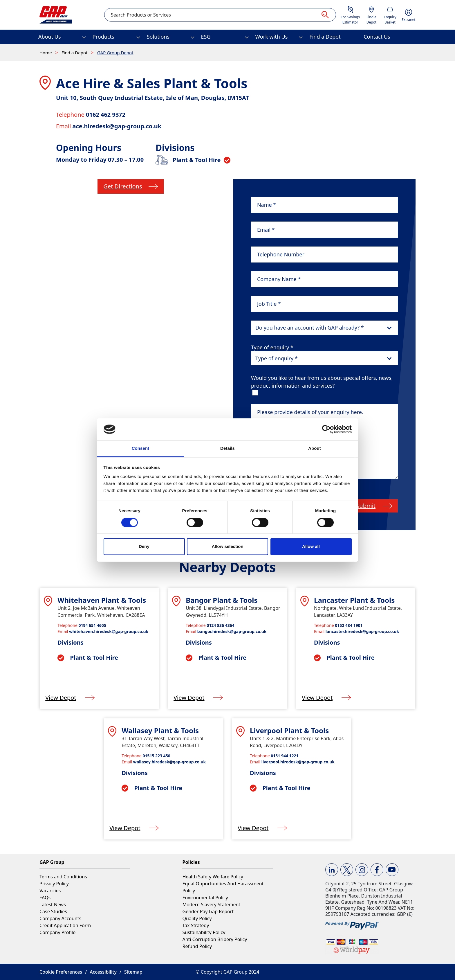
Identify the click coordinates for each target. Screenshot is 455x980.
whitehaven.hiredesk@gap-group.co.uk (109, 631)
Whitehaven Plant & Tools (102, 600)
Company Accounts (60, 918)
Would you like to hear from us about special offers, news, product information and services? (322, 382)
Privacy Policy (54, 884)
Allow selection (227, 547)
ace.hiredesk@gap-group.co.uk (117, 126)
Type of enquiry (272, 347)
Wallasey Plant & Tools (160, 730)
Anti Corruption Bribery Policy (215, 939)
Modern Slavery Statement (211, 905)
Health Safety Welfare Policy (213, 877)
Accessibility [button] (103, 972)
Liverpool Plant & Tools (289, 730)
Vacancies (50, 891)
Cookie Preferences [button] (61, 972)
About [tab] (315, 448)
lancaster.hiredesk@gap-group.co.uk (362, 631)
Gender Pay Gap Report (208, 911)
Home (46, 53)
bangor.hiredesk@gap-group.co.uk (232, 631)
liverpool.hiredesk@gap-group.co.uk (298, 762)
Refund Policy (197, 946)
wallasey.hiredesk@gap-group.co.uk (169, 762)
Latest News (53, 905)
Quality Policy (197, 918)
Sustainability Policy (204, 932)
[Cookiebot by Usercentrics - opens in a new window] (326, 429)
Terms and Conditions (63, 877)
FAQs (45, 898)
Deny (144, 547)
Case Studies (53, 911)
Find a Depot (75, 53)
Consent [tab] (141, 448)
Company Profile (57, 932)
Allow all (311, 547)
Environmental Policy (205, 898)
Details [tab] (228, 448)
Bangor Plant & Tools (222, 600)
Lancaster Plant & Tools (354, 600)
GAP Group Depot (115, 53)
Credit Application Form (65, 925)
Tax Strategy (196, 925)
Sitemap (133, 972)
